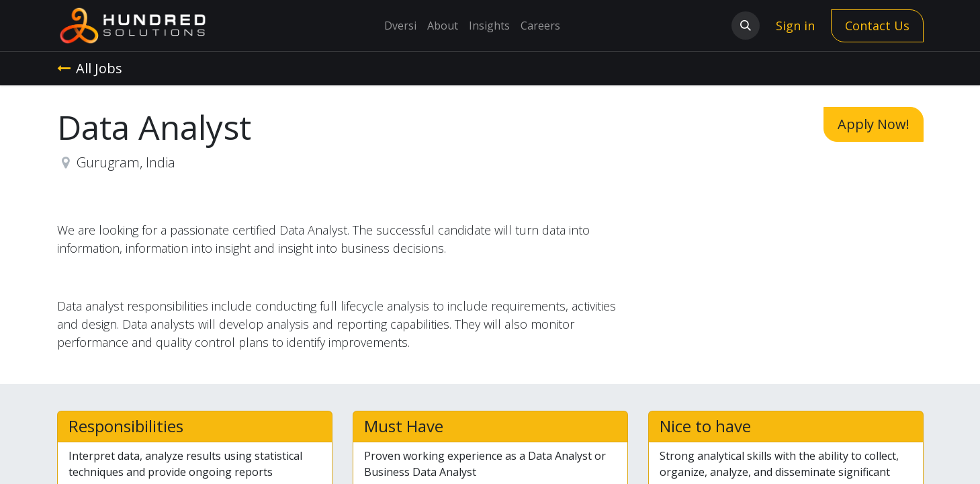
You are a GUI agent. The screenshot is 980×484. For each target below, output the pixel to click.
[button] (746, 26)
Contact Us (877, 26)
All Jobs (90, 68)
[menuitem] (400, 26)
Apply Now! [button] (874, 124)
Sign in (795, 26)
